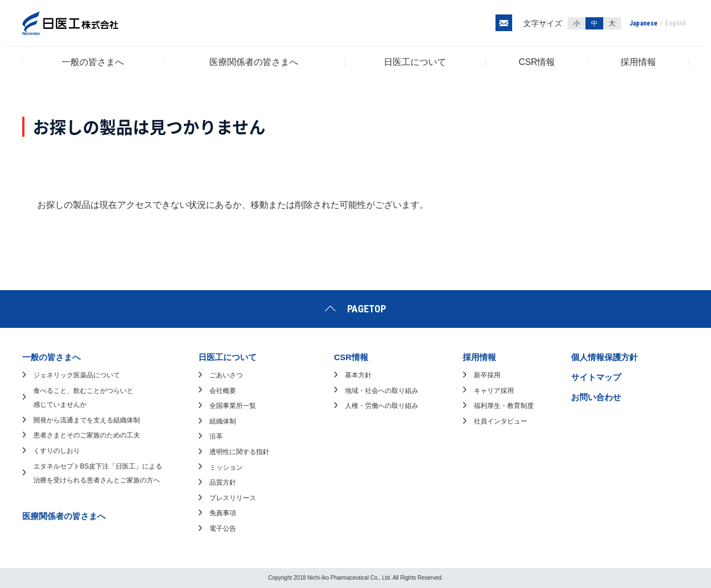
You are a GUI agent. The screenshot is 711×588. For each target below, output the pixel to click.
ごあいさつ (226, 375)
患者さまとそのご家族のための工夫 (87, 435)
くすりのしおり (57, 451)
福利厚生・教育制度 (504, 406)
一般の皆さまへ (93, 62)
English (675, 23)
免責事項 (223, 513)
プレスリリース (233, 498)
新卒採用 (487, 375)
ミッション (226, 467)
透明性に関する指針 (239, 452)
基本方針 (358, 375)
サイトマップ (596, 377)
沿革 (216, 436)
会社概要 (223, 391)
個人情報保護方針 (604, 357)
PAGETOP (367, 309)
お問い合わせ (596, 397)
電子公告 (223, 529)
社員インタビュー (500, 421)
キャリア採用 (494, 391)
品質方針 (223, 482)
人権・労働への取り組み (382, 406)
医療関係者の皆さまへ (254, 62)
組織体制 (223, 421)
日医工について (415, 62)
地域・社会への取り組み (382, 391)
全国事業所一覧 (233, 406)
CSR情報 (537, 62)
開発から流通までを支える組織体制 (87, 420)
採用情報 (638, 62)
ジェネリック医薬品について (77, 375)
